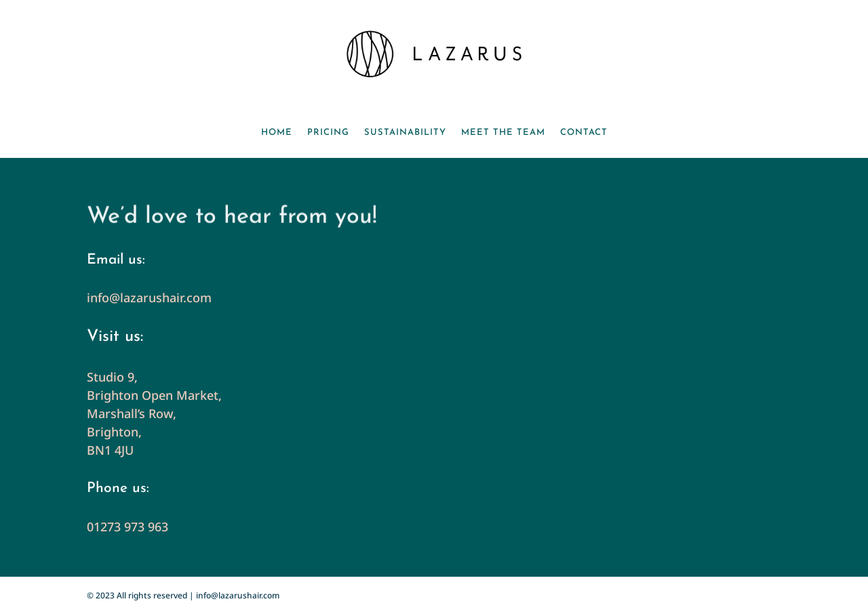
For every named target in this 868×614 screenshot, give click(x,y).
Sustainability (405, 132)
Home (277, 132)
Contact (584, 132)
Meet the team (503, 132)
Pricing (328, 132)
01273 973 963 (127, 527)
